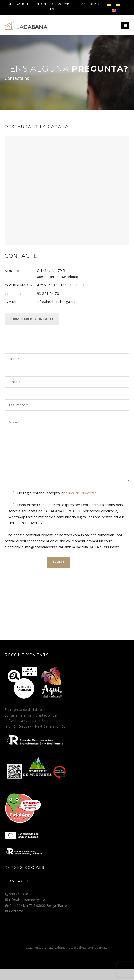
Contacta (16, 911)
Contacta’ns (60, 4)
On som (40, 4)
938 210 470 (19, 894)
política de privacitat (80, 493)
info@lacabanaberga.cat (28, 900)
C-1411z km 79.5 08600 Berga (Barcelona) (42, 905)
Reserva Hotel (19, 4)
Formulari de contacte (32, 319)
